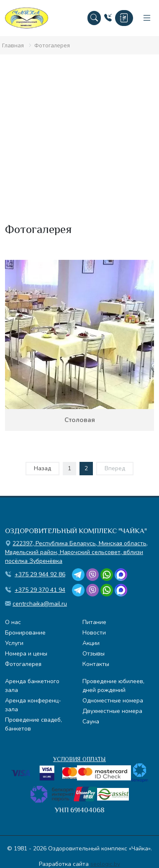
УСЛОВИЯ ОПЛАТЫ (79, 759)
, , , (76, 552)
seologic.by (105, 864)
